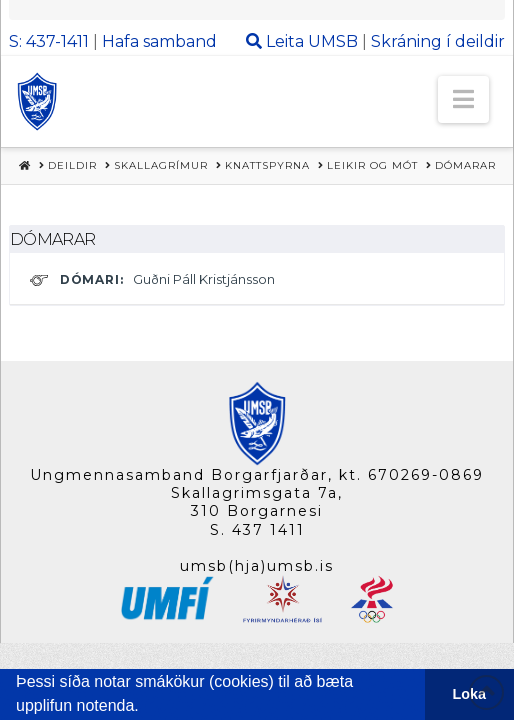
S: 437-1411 (49, 41)
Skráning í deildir (438, 41)
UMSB (333, 41)
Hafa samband (159, 41)
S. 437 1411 (257, 530)
